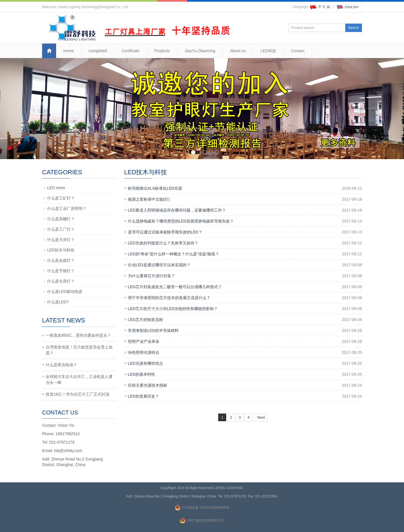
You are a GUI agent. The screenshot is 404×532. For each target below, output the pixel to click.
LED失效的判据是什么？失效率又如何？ (163, 243)
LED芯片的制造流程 (145, 320)
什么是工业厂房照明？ (67, 208)
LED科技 (268, 51)
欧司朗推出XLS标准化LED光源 (155, 188)
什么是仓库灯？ (61, 281)
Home (69, 51)
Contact (298, 51)
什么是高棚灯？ (61, 219)
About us (238, 51)
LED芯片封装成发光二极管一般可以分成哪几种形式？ (175, 287)
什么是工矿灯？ (61, 198)
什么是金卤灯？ (61, 260)
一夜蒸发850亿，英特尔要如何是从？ (78, 335)
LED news (56, 188)
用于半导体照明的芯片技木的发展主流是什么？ (169, 298)
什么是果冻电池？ (61, 365)
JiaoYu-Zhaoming (200, 51)
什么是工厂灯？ (61, 229)
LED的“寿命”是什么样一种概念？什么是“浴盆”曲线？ (174, 254)
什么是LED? (58, 302)
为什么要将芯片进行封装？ (151, 276)
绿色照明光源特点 (144, 352)
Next (261, 417)
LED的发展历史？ (144, 396)
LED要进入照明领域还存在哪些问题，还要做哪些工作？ (177, 210)
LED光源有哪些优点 (145, 363)
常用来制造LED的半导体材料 (153, 331)
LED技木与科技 (61, 250)
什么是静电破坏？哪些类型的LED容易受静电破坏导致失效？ (181, 221)
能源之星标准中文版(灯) (149, 199)
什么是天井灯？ (61, 240)
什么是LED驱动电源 (65, 292)
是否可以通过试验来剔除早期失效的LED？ (165, 232)
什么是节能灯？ (61, 271)
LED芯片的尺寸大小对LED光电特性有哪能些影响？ (173, 309)
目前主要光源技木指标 (148, 385)
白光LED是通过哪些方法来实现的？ (159, 265)
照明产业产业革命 (144, 341)
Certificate (131, 51)
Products (162, 51)
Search (353, 28)
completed (98, 51)
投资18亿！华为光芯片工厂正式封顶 (77, 394)
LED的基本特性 (142, 374)
